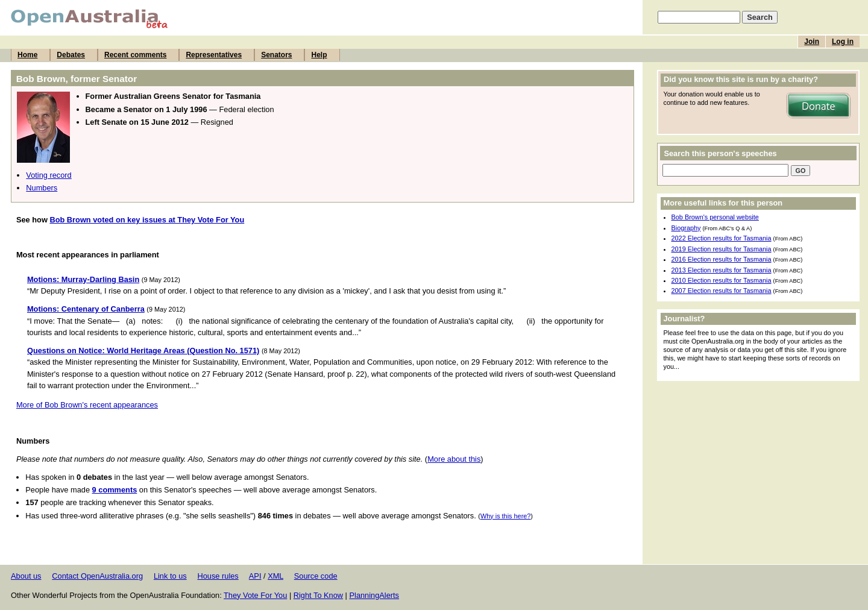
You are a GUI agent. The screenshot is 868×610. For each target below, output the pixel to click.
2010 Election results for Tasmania (722, 280)
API (255, 576)
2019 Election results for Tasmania (722, 249)
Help (319, 55)
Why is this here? (505, 516)
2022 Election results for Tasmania (722, 238)
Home (27, 55)
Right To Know (318, 595)
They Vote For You (255, 595)
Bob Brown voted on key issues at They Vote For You (147, 220)
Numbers (42, 188)
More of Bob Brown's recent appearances (87, 405)
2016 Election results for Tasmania (722, 259)
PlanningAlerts (375, 595)
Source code (316, 576)
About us (26, 576)
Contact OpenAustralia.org (97, 576)
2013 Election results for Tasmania (722, 270)
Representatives (214, 55)
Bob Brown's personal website (715, 217)
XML (275, 576)
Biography (686, 228)
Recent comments (135, 55)
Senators (276, 55)
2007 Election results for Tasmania (722, 291)
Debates (71, 55)
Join (812, 42)
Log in (843, 42)
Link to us (170, 576)
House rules (218, 576)
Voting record (49, 175)
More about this (454, 459)
